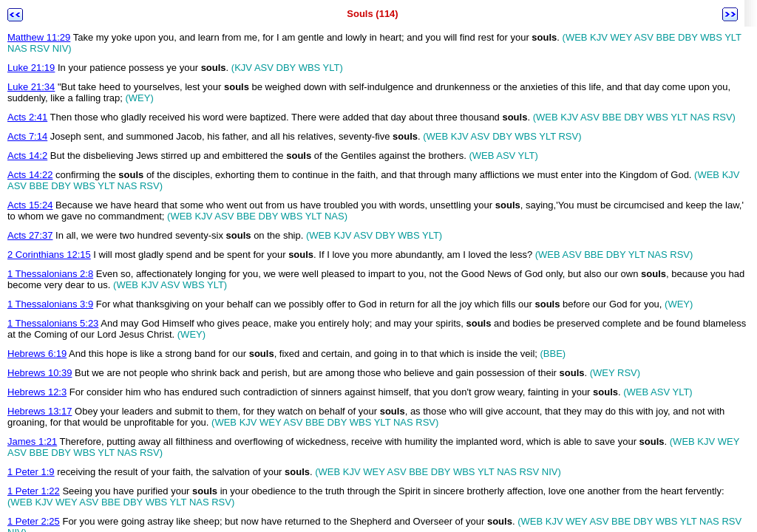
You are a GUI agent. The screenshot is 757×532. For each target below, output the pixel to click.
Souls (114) (372, 14)
